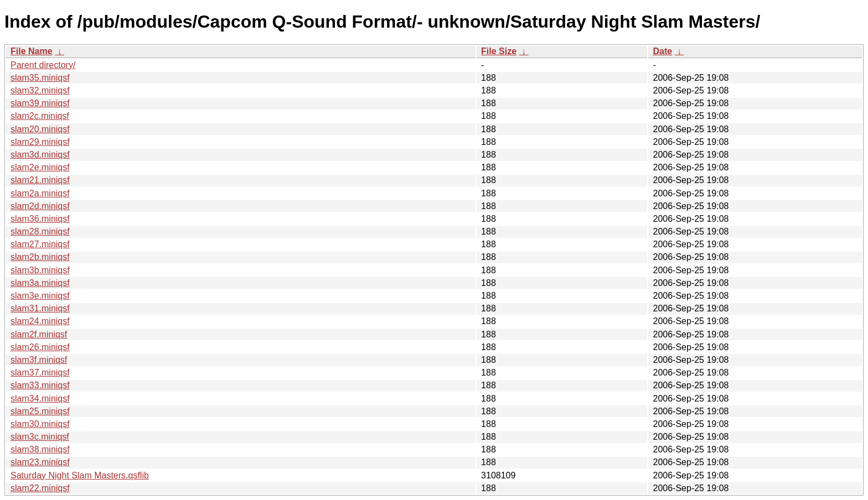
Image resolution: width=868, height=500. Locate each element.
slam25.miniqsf (40, 411)
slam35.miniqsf (40, 78)
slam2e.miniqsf (40, 167)
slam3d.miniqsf (40, 155)
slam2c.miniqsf (40, 116)
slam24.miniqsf (40, 321)
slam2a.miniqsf (40, 193)
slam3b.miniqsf (40, 270)
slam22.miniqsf (40, 488)
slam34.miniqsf (40, 399)
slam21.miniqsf (40, 180)
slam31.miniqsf (40, 308)
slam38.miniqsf (40, 449)
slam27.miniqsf (40, 244)
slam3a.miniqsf (40, 283)
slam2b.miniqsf (40, 257)
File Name (32, 51)
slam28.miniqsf (40, 231)
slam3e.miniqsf (40, 296)
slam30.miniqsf (40, 424)
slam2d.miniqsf (40, 206)
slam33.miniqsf (40, 385)
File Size (499, 51)
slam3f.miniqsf (39, 360)
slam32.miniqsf (40, 90)
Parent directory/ (43, 65)
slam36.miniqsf (40, 219)
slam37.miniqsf (40, 373)
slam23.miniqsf (40, 462)
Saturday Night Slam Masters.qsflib (80, 475)
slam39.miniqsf (40, 103)
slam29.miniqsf (40, 142)
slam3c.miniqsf (40, 437)
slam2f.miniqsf (39, 334)
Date (662, 51)
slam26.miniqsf (40, 347)
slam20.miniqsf (40, 129)
